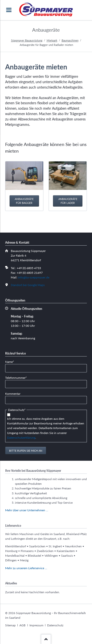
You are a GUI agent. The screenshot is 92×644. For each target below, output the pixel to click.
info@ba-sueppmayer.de (34, 277)
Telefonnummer (16, 377)
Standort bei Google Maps (28, 285)
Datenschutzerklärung (21, 438)
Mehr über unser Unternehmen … (27, 510)
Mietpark (52, 40)
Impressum (36, 625)
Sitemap (10, 625)
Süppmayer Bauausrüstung (27, 40)
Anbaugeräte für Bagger (24, 201)
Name (12, 361)
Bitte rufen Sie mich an (26, 451)
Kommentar (13, 394)
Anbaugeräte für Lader (68, 201)
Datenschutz (55, 625)
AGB (22, 625)
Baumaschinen (70, 40)
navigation (9, 10)
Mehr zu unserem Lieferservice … (26, 568)
